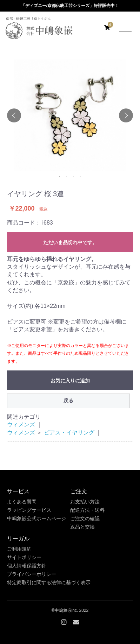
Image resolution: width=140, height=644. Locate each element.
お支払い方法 (85, 502)
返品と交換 (82, 527)
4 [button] (81, 176)
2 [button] (67, 176)
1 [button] (60, 176)
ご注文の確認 (85, 518)
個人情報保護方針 (27, 566)
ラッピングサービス (29, 510)
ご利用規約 (19, 549)
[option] (70, 115)
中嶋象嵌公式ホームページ (36, 518)
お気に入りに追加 (70, 381)
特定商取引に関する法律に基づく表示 (49, 582)
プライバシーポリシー (32, 574)
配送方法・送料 (87, 510)
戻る (68, 401)
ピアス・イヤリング (69, 433)
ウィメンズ (21, 424)
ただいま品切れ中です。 (70, 242)
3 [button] (74, 176)
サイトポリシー (24, 557)
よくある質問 (22, 502)
